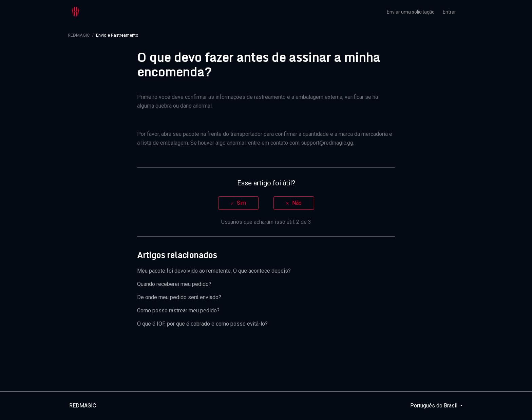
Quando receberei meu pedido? (174, 284)
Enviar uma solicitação (411, 12)
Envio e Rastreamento (117, 35)
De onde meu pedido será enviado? (179, 297)
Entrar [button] (449, 12)
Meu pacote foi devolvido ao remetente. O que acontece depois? (214, 271)
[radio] (238, 203)
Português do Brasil (434, 406)
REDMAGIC (79, 35)
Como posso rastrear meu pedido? (178, 311)
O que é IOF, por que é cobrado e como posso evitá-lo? (202, 324)
